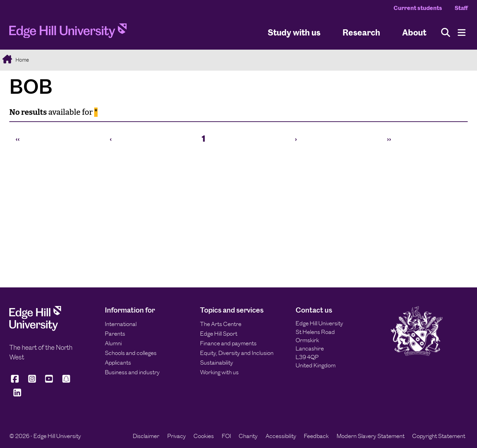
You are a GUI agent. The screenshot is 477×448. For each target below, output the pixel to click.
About (414, 32)
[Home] (68, 33)
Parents (115, 334)
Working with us (219, 372)
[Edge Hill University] (35, 329)
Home (22, 60)
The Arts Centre (221, 324)
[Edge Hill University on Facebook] (16, 382)
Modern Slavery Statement (371, 436)
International (121, 324)
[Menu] (462, 33)
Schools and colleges (131, 353)
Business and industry (132, 372)
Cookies (204, 436)
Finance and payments (228, 343)
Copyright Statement (439, 436)
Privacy (177, 436)
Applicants (118, 363)
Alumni (113, 343)
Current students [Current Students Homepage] (418, 8)
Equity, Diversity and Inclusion (237, 353)
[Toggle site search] (446, 33)
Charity (248, 436)
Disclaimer (146, 436)
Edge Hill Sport (219, 334)
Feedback (316, 436)
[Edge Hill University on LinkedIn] (17, 395)
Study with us (294, 32)
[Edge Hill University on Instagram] (32, 382)
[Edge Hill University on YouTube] (49, 382)
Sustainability (217, 363)
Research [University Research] (361, 32)
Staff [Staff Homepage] (461, 8)
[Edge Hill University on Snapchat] (66, 382)
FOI (226, 436)
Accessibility (281, 436)
